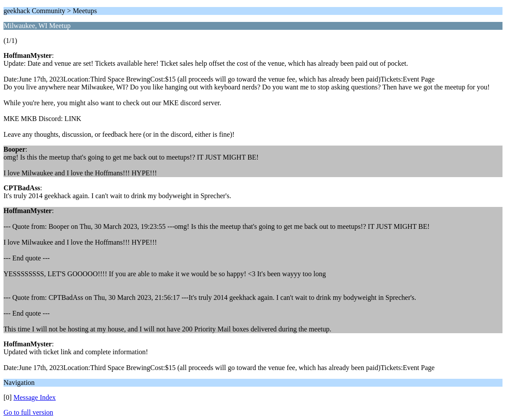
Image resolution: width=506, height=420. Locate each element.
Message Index (35, 397)
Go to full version (28, 412)
